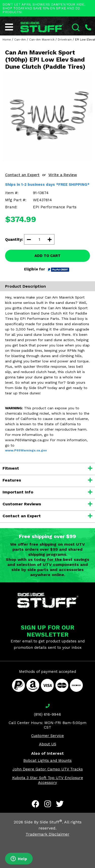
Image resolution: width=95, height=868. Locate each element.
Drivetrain (65, 40)
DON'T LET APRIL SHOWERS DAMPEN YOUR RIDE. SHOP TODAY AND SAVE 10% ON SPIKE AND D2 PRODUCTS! (44, 8)
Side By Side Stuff (43, 822)
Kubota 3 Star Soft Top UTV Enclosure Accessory (48, 780)
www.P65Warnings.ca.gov (26, 450)
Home (7, 40)
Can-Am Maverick (42, 40)
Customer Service (48, 736)
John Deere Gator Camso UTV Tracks (48, 769)
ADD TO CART (48, 256)
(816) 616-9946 (48, 714)
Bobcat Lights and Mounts (48, 761)
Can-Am (20, 40)
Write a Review (63, 175)
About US (48, 744)
